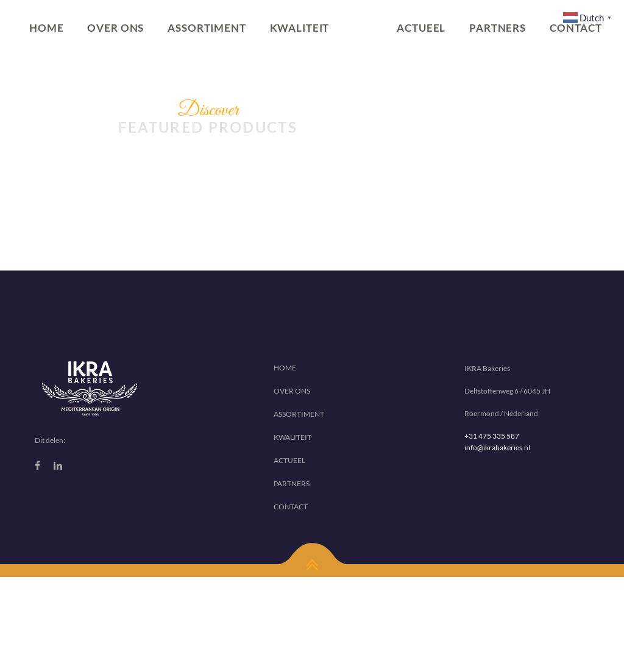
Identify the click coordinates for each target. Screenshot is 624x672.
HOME (46, 28)
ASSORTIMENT (207, 28)
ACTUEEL (421, 28)
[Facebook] (37, 465)
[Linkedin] (58, 465)
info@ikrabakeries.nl (497, 447)
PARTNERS (498, 28)
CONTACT (291, 507)
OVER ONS (115, 28)
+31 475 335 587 (492, 436)
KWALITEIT (300, 28)
